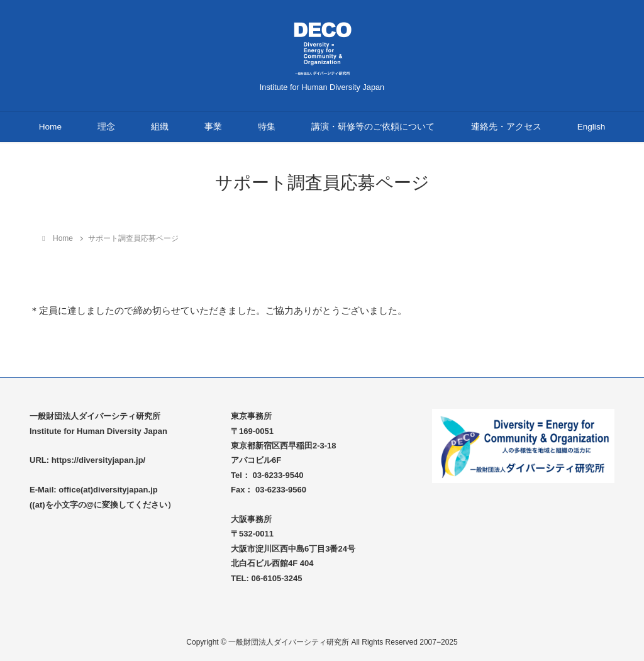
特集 (267, 127)
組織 (160, 127)
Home (50, 127)
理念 (106, 127)
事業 (213, 127)
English (591, 127)
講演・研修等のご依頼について (373, 127)
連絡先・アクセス (506, 127)
